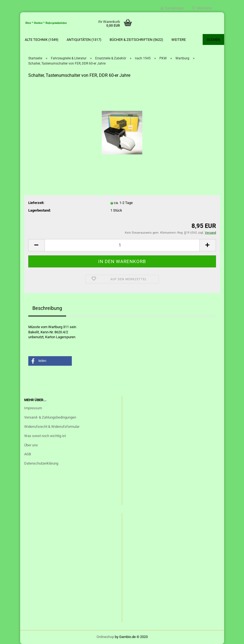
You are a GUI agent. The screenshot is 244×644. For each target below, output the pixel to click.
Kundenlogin (172, 8)
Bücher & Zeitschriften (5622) (136, 40)
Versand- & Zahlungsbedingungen (50, 417)
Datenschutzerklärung (41, 463)
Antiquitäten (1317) (84, 40)
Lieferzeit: (36, 203)
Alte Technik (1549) (42, 40)
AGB (28, 454)
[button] (50, 361)
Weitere (179, 40)
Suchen (213, 40)
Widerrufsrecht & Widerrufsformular (52, 427)
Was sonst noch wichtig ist (45, 436)
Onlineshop (105, 637)
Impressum (33, 408)
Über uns (31, 445)
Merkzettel (202, 8)
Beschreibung (47, 308)
